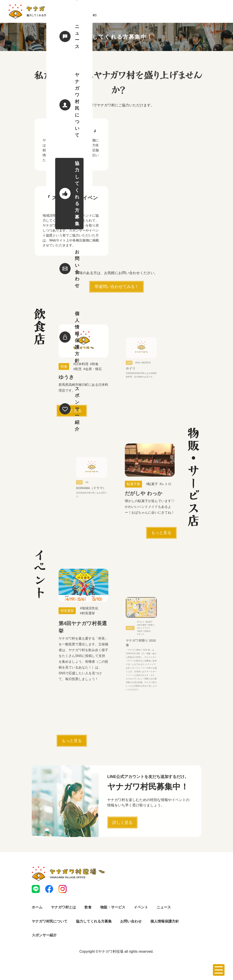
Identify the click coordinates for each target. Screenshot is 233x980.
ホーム (37, 911)
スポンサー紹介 (44, 938)
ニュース (164, 911)
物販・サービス (113, 911)
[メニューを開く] (219, 970)
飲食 (88, 911)
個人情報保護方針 (165, 924)
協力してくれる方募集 (94, 924)
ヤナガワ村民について (50, 924)
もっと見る (72, 412)
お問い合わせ (131, 924)
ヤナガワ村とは (63, 911)
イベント (141, 911)
